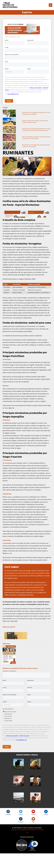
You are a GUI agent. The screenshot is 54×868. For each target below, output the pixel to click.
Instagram (21, 836)
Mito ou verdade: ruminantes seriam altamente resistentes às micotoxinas (36, 138)
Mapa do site (15, 844)
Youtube (33, 829)
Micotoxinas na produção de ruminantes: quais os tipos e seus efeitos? (36, 146)
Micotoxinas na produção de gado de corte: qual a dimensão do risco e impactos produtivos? (36, 129)
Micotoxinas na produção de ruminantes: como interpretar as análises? (36, 113)
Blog (33, 836)
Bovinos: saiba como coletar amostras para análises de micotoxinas (35, 121)
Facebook (8, 829)
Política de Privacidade (28, 844)
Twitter (21, 829)
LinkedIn (46, 829)
